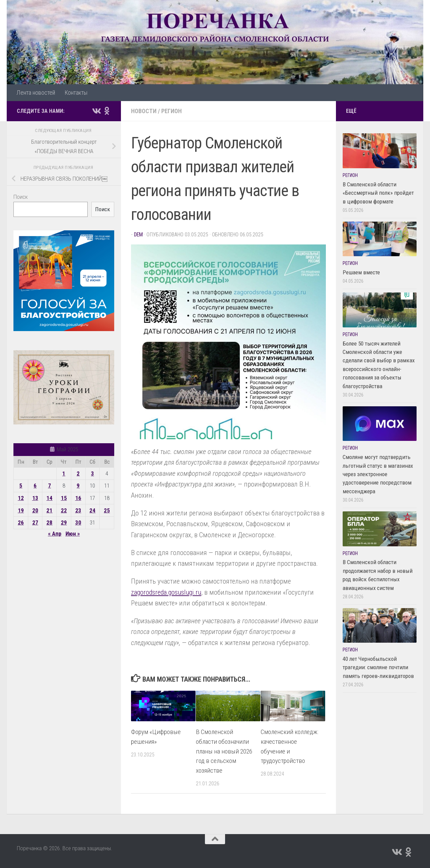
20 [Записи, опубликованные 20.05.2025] (35, 510)
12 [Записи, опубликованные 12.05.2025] (21, 498)
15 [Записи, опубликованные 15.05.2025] (64, 498)
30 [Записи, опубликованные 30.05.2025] (78, 522)
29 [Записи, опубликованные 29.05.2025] (64, 522)
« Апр (55, 534)
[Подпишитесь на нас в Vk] (96, 111)
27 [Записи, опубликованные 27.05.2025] (35, 522)
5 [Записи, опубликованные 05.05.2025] (21, 486)
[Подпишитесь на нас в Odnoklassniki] (107, 111)
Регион (171, 111)
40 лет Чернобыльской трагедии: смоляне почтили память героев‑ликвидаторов (378, 667)
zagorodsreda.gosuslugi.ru (166, 592)
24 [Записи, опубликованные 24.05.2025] (92, 510)
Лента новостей (36, 93)
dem (138, 235)
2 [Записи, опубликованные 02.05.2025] (78, 473)
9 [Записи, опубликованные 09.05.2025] (78, 486)
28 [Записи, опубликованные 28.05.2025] (49, 522)
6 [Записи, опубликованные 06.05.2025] (35, 486)
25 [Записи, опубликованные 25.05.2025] (107, 510)
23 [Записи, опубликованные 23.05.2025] (78, 510)
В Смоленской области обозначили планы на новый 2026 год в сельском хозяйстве (224, 751)
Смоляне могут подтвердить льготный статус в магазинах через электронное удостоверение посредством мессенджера (378, 474)
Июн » (73, 534)
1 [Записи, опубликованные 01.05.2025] (64, 473)
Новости (144, 111)
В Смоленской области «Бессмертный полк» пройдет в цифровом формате (378, 193)
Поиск (20, 197)
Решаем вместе (361, 272)
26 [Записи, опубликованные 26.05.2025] (21, 522)
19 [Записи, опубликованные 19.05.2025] (21, 510)
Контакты (76, 93)
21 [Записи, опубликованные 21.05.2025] (49, 510)
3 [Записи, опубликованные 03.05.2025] (93, 473)
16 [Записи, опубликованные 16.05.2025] (78, 498)
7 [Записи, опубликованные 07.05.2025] (50, 486)
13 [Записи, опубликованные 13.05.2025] (35, 498)
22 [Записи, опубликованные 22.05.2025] (64, 510)
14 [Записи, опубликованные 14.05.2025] (49, 498)
